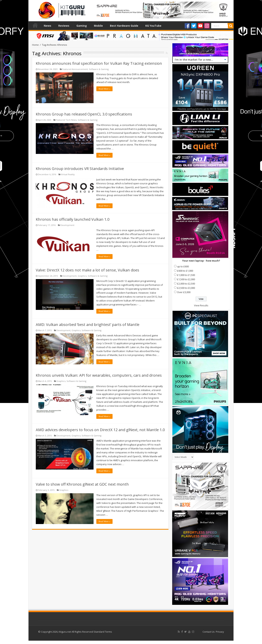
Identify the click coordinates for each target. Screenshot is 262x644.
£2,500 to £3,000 (186, 288)
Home (35, 25)
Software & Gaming (99, 69)
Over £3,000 (184, 292)
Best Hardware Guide (124, 26)
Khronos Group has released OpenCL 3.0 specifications (84, 114)
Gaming (82, 26)
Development (67, 225)
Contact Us (209, 632)
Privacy (220, 632)
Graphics (82, 276)
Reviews (64, 26)
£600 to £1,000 (185, 271)
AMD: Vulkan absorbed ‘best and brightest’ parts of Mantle (88, 325)
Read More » (104, 89)
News (48, 26)
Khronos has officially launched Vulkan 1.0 (73, 219)
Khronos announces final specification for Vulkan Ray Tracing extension (99, 63)
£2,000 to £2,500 (186, 284)
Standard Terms (103, 632)
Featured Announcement (75, 69)
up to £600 (183, 266)
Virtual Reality (68, 174)
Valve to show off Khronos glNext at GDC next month (82, 484)
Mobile (98, 26)
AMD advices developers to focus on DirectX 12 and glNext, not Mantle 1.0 (100, 430)
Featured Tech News (66, 120)
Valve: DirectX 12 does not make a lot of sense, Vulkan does (87, 270)
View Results (201, 305)
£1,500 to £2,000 (186, 279)
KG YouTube (153, 26)
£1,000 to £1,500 (186, 275)
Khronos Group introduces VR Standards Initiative (80, 169)
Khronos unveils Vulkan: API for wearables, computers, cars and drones (99, 375)
